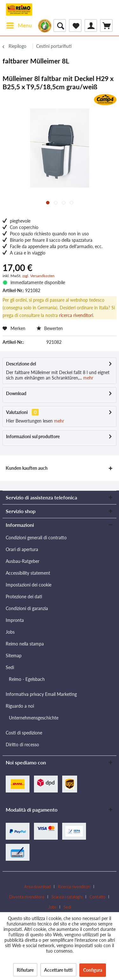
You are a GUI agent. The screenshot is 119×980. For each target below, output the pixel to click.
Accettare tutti (58, 970)
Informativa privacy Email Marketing (41, 694)
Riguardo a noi (20, 706)
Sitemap (14, 656)
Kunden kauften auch (27, 468)
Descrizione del (21, 364)
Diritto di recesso (22, 744)
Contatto (97, 897)
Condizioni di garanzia (27, 608)
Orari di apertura (22, 549)
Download (16, 393)
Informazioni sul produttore (33, 436)
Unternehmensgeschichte (34, 718)
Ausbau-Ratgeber (23, 561)
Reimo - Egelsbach (27, 679)
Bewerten (50, 328)
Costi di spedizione (24, 733)
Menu (19, 25)
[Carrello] (106, 26)
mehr (88, 378)
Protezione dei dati (24, 597)
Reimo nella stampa (25, 644)
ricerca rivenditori (76, 315)
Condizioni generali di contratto (36, 538)
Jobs (10, 632)
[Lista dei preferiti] (75, 26)
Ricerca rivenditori (74, 887)
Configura (93, 970)
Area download (37, 887)
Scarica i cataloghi (67, 897)
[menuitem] (19, 26)
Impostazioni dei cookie (29, 585)
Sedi (10, 667)
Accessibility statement (28, 573)
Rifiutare (25, 970)
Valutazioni (17, 412)
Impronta (15, 620)
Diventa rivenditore (27, 897)
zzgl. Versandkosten (38, 276)
